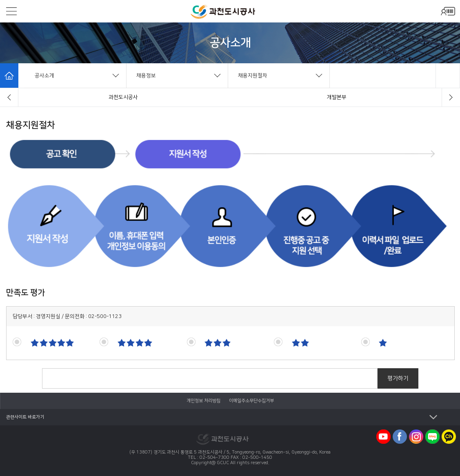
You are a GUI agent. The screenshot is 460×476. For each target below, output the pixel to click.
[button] (9, 97)
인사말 (123, 97)
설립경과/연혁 (337, 97)
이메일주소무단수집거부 (251, 401)
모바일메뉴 (11, 11)
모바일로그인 (448, 11)
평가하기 (398, 378)
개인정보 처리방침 (204, 401)
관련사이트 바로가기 (25, 417)
